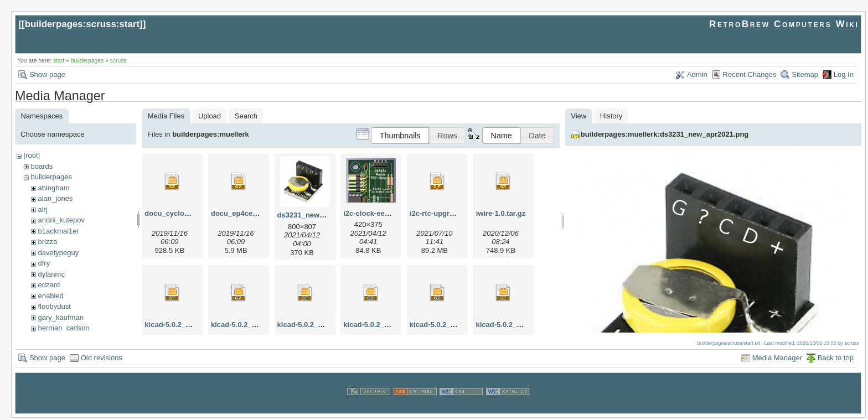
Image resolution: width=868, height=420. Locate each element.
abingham (53, 188)
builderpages (87, 61)
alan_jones (55, 198)
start (59, 61)
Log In (844, 74)
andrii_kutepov (61, 220)
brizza (47, 242)
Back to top (836, 360)
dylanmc (51, 274)
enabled (50, 296)
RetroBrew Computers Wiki (784, 24)
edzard (49, 285)
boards (42, 166)
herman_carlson (63, 328)
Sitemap (805, 74)
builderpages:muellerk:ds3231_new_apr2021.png (665, 134)
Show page (47, 74)
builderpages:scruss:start (82, 24)
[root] (32, 155)
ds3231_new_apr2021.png (322, 215)
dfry (44, 263)
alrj (42, 209)
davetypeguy (58, 253)
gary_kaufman (60, 317)
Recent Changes (750, 74)
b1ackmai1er (58, 231)
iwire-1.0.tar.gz (501, 213)
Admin (697, 74)
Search (246, 116)
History (611, 116)
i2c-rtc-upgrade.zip (442, 213)
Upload (210, 116)
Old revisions (102, 360)
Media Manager (777, 360)
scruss (118, 61)
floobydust (54, 306)
